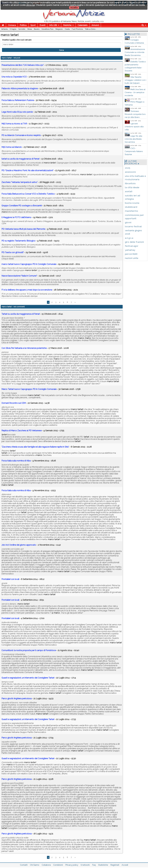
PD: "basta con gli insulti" (13, 252)
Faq (94, 865)
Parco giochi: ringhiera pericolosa (17, 699)
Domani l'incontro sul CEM (14, 403)
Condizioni (58, 865)
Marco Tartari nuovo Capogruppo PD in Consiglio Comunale (29, 389)
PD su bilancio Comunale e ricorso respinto (21, 135)
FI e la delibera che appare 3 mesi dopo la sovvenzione (27, 290)
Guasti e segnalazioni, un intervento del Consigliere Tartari (28, 678)
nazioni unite (132, 258)
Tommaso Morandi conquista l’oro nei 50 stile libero (135, 114)
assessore (130, 172)
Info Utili (53, 25)
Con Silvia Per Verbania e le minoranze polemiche (24, 348)
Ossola (67, 29)
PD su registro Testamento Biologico (18, 241)
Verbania (4, 29)
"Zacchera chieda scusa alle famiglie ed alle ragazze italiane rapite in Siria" (35, 447)
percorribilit (131, 254)
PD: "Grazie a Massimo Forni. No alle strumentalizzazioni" (27, 170)
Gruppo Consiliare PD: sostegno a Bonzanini (22, 206)
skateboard (131, 207)
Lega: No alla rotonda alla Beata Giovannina (133, 139)
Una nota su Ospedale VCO (14, 77)
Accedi (125, 865)
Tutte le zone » (90, 29)
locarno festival (133, 226)
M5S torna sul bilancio (12, 147)
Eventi (42, 25)
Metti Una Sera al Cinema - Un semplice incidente (135, 92)
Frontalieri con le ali (11, 579)
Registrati (115, 865)
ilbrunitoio (130, 183)
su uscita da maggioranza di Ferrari (20, 159)
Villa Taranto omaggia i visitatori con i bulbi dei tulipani (136, 80)
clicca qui (30, 5)
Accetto (74, 8)
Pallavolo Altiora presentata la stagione (20, 89)
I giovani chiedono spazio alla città (134, 127)
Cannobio (22, 29)
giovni (128, 222)
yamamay (130, 250)
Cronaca (12, 25)
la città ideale (132, 187)
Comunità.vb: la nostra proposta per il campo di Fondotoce (29, 650)
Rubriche (67, 25)
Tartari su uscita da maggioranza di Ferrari (21, 314)
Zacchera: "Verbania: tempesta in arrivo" (20, 182)
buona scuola (132, 203)
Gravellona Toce (47, 29)
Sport (33, 25)
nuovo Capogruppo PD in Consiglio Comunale (29, 264)
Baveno (37, 29)
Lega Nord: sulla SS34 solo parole (17, 112)
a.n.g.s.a (129, 238)
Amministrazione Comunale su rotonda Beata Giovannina (135, 52)
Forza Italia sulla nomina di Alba (16, 461)
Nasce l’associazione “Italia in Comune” (19, 276)
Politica (23, 25)
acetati (129, 191)
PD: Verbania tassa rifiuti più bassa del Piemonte (23, 229)
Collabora (46, 865)
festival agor (132, 246)
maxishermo (132, 211)
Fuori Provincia (77, 29)
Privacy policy (72, 865)
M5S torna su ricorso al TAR (14, 124)
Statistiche (103, 865)
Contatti (24, 865)
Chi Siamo (35, 865)
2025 (128, 168)
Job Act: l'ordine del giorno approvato (19, 545)
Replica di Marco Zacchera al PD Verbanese (22, 431)
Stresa (30, 29)
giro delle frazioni (134, 242)
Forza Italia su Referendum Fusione (18, 100)
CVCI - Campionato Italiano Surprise (134, 151)
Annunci (95, 25)
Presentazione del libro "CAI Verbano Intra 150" (23, 65)
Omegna (13, 29)
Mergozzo (59, 29)
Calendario (83, 25)
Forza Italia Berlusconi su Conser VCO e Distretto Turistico (28, 194)
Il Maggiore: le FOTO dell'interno (16, 217)
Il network (85, 865)
